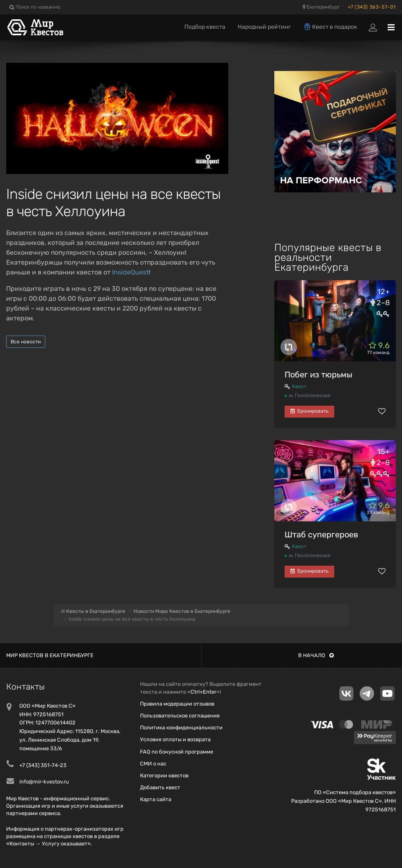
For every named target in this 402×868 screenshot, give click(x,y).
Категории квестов (164, 775)
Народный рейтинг (264, 27)
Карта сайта (156, 799)
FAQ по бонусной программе (177, 752)
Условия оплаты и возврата (175, 739)
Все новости (26, 342)
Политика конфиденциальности (181, 728)
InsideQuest (130, 272)
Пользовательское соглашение (180, 716)
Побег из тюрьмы (318, 375)
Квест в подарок (330, 27)
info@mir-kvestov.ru (44, 782)
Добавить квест (160, 787)
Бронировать (309, 411)
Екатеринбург (321, 7)
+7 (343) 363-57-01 (372, 7)
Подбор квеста (205, 27)
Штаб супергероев (321, 535)
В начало (316, 655)
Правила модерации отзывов (177, 704)
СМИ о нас (153, 764)
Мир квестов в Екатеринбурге (50, 655)
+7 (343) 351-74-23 (43, 765)
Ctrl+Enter (203, 692)
